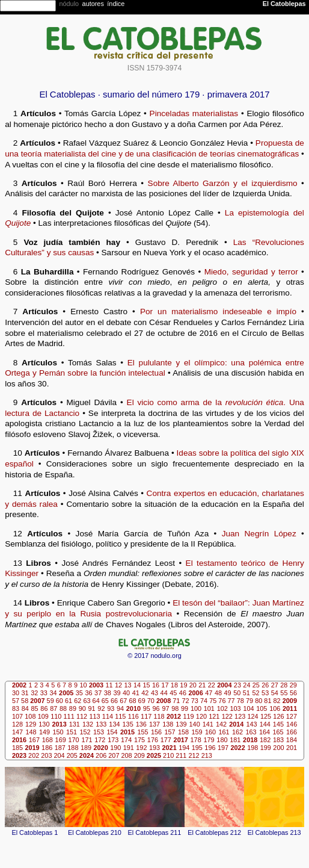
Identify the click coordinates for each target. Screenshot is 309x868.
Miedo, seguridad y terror (251, 272)
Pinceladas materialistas (194, 113)
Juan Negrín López (259, 534)
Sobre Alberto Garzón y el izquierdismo (223, 183)
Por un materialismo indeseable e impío (218, 312)
